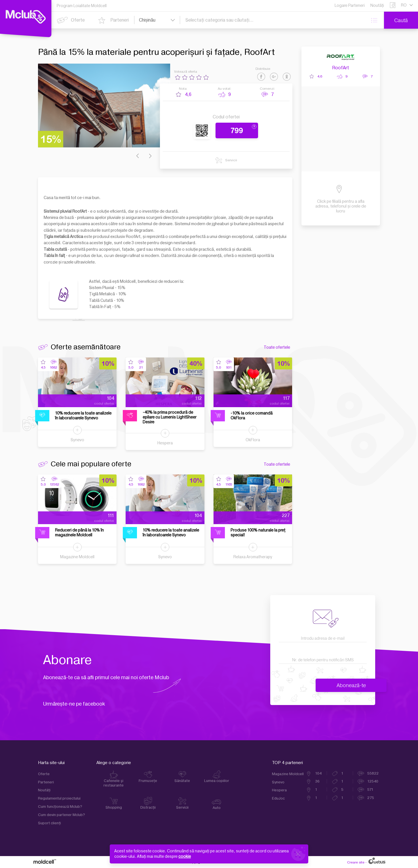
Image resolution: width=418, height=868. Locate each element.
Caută (401, 20)
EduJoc (278, 798)
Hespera (165, 443)
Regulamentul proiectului (59, 798)
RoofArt (341, 68)
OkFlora (253, 440)
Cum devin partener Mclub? (62, 815)
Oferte (44, 774)
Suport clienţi (49, 823)
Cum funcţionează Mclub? (60, 807)
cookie (185, 857)
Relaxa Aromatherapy (253, 557)
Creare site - (366, 862)
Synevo (77, 440)
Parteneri (46, 782)
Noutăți (44, 790)
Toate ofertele (277, 347)
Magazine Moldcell (77, 557)
